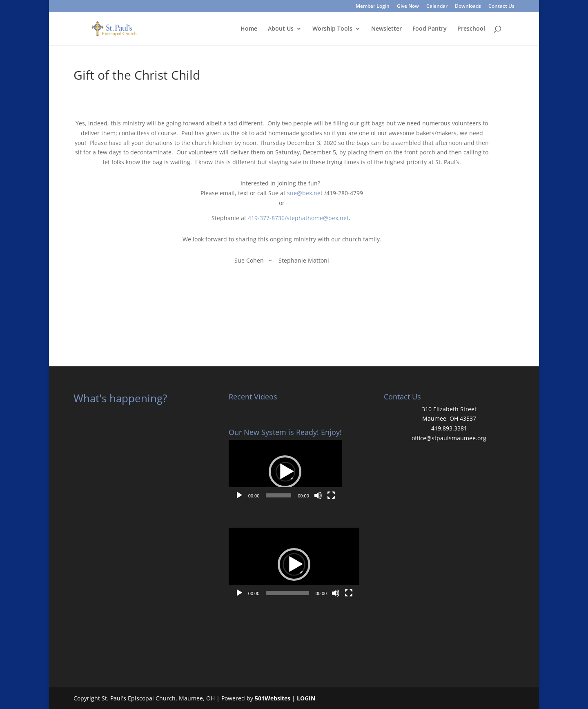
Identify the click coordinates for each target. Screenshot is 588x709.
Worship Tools (332, 29)
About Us (281, 29)
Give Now (408, 7)
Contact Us (501, 7)
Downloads (468, 7)
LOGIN (306, 698)
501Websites (273, 698)
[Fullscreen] (331, 495)
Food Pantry (430, 29)
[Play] (239, 495)
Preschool (471, 29)
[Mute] (318, 495)
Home (249, 29)
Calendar (437, 7)
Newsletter (386, 29)
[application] (285, 472)
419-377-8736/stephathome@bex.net (298, 218)
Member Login (373, 7)
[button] (285, 472)
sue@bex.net (305, 193)
